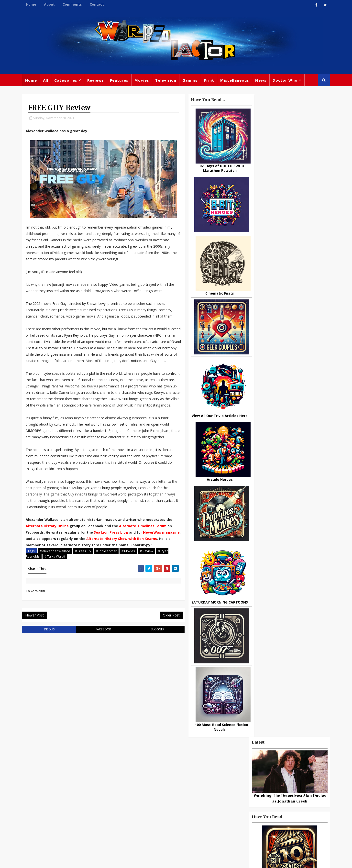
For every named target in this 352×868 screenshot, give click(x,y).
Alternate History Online (55, 551)
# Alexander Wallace (56, 582)
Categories (67, 81)
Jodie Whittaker (179, 801)
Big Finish (244, 762)
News (262, 81)
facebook (99, 661)
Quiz (195, 821)
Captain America (141, 821)
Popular (262, 444)
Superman (257, 822)
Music (225, 792)
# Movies (129, 582)
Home (32, 4)
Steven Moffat (250, 792)
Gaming (191, 81)
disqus (49, 661)
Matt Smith (258, 802)
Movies (143, 81)
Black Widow (173, 821)
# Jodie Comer (108, 582)
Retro (273, 792)
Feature (133, 770)
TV (177, 770)
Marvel (226, 782)
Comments (73, 4)
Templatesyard (77, 861)
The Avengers (233, 832)
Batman (152, 801)
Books (131, 791)
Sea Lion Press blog (130, 557)
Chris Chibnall (139, 811)
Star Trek (151, 791)
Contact (98, 4)
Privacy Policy (103, 861)
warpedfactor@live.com (48, 812)
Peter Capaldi (177, 780)
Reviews (97, 81)
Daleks (280, 802)
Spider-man (169, 811)
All (47, 81)
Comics (152, 780)
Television (167, 81)
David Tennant (179, 791)
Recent (288, 444)
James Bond (231, 802)
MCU (268, 812)
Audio (284, 812)
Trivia (246, 772)
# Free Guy (84, 582)
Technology (231, 822)
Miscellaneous (236, 81)
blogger (149, 661)
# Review (148, 582)
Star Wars (247, 782)
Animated (229, 812)
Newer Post (36, 647)
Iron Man (282, 822)
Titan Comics (269, 772)
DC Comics (272, 782)
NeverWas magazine (45, 564)
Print (210, 81)
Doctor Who (286, 81)
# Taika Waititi (56, 588)
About (51, 4)
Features (120, 81)
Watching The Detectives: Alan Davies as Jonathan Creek (288, 157)
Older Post (161, 647)
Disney (132, 801)
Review (132, 780)
